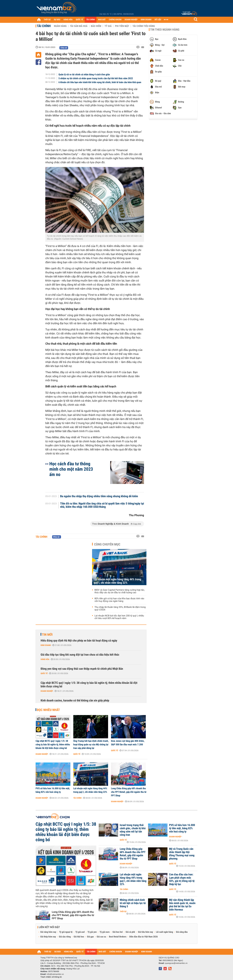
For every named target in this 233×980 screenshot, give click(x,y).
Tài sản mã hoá (79, 26)
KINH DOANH (146, 20)
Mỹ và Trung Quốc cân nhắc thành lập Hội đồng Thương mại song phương (182, 854)
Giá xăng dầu (182, 932)
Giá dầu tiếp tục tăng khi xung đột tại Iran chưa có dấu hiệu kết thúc (80, 655)
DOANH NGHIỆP (131, 20)
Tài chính (44, 26)
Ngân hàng (60, 26)
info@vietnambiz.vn (55, 974)
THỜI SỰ (47, 20)
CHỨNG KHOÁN (115, 20)
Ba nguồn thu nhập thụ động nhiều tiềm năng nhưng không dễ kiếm (99, 496)
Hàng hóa (45, 659)
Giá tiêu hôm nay (146, 932)
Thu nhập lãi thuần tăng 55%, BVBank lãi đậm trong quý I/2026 (120, 608)
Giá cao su (101, 937)
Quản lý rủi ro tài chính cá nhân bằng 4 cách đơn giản (84, 75)
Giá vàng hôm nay (48, 932)
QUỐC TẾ (79, 20)
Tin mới (47, 635)
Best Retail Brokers (118, 937)
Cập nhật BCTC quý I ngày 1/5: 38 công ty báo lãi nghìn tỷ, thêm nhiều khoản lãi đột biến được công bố (89, 685)
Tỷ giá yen (92, 932)
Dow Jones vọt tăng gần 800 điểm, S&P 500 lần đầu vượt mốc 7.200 (128, 743)
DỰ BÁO (57, 20)
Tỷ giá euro (105, 932)
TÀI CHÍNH (91, 20)
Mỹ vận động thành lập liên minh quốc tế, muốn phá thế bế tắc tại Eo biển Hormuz (182, 905)
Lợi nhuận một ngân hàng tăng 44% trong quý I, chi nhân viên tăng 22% (117, 581)
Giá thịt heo (79, 937)
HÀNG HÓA (68, 20)
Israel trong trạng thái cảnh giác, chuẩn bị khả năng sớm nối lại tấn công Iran (133, 830)
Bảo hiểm (96, 26)
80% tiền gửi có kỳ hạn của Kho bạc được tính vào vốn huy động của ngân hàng (119, 600)
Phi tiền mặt (122, 26)
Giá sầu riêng (65, 937)
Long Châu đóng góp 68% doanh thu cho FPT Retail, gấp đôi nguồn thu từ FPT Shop (129, 792)
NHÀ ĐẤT (102, 20)
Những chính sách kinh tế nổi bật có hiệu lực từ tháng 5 (133, 903)
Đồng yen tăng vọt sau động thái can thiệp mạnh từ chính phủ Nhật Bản (82, 669)
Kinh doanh (46, 645)
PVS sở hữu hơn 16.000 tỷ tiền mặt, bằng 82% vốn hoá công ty (53, 790)
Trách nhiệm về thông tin (51, 977)
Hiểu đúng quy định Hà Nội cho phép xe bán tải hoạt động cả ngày (79, 641)
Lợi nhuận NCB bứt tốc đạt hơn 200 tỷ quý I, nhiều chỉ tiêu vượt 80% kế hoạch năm (119, 617)
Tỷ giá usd (80, 932)
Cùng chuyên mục (107, 544)
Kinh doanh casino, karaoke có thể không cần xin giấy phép (75, 701)
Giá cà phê (130, 932)
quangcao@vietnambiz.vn (176, 963)
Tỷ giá (108, 26)
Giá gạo (90, 937)
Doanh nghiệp (47, 691)
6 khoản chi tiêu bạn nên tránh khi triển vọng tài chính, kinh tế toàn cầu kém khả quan (100, 82)
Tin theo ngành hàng (165, 30)
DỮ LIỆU (158, 20)
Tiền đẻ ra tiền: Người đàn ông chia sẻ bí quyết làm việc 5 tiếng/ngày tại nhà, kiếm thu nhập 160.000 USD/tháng (102, 505)
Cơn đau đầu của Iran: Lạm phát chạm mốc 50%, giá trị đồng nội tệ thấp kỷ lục (182, 879)
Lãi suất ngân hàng (164, 932)
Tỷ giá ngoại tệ (66, 932)
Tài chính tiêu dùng (144, 26)
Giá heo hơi (118, 932)
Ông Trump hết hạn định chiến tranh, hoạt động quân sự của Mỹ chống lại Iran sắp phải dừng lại (91, 745)
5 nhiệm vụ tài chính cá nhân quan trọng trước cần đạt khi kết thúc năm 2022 (96, 78)
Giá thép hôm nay (48, 937)
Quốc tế (44, 673)
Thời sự (123, 911)
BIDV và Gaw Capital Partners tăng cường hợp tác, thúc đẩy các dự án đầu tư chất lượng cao (120, 591)
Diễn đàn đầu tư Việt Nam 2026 (143, 937)
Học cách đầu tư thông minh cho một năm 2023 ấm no (71, 469)
